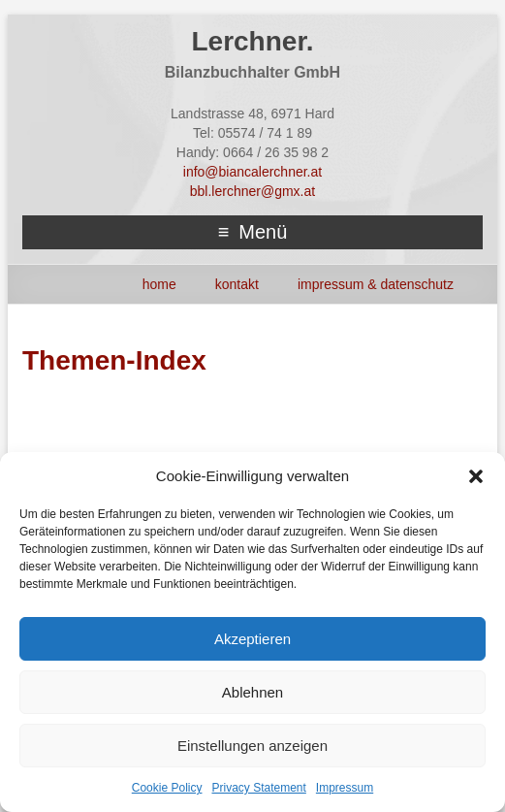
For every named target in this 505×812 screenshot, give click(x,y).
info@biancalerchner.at (252, 172)
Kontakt (237, 284)
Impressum (345, 788)
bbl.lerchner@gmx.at (252, 191)
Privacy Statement (258, 788)
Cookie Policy (167, 788)
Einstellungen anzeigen (252, 746)
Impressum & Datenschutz (376, 284)
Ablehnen (252, 692)
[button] (476, 476)
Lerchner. (252, 41)
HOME (159, 284)
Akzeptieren (252, 639)
